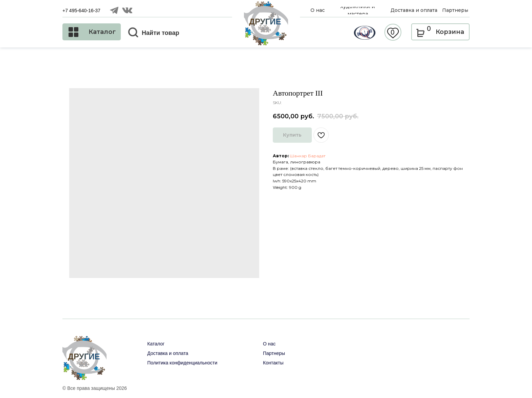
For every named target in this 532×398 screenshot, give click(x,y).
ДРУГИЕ (265, 22)
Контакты (273, 363)
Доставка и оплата (168, 353)
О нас (269, 344)
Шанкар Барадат (308, 156)
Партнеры (274, 353)
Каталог (156, 344)
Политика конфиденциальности (182, 363)
